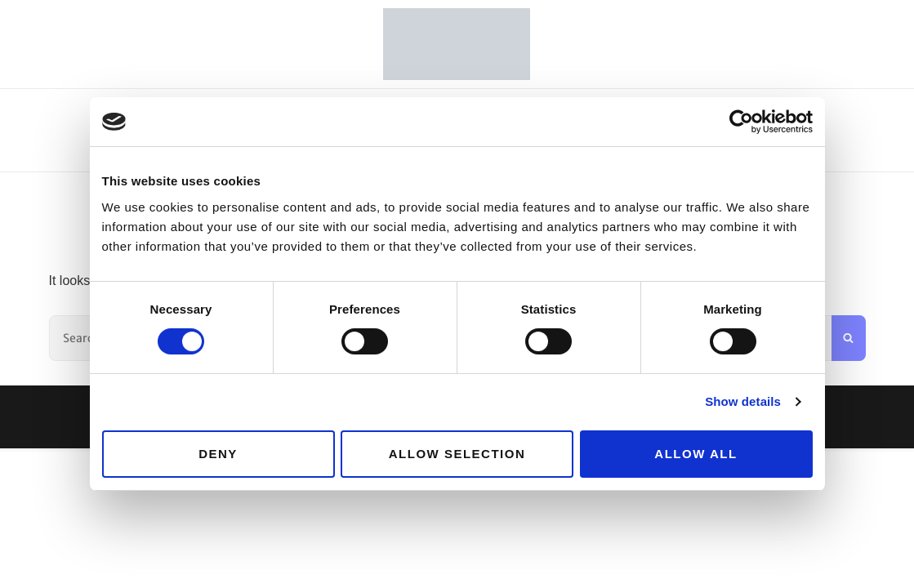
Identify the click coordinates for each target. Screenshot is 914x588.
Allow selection (457, 454)
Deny (218, 454)
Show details (743, 401)
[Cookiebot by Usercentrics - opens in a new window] (741, 122)
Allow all (696, 454)
